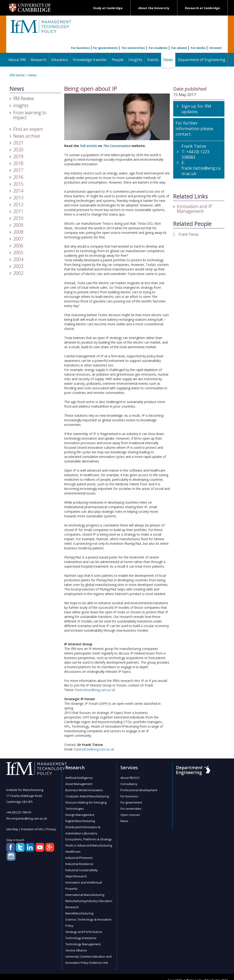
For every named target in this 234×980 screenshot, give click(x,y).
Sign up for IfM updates (196, 109)
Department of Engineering (202, 60)
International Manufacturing (85, 891)
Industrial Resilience (79, 861)
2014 (18, 191)
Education (60, 60)
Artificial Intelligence (79, 778)
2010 (18, 218)
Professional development (139, 790)
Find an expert (28, 129)
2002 (18, 273)
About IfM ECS (130, 778)
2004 (18, 259)
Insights (135, 60)
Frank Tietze (189, 234)
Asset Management (79, 784)
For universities (133, 48)
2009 (18, 225)
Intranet (215, 48)
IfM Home (17, 75)
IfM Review (24, 98)
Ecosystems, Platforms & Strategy (89, 837)
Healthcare (73, 849)
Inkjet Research (76, 873)
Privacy (51, 829)
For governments (105, 48)
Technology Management (83, 938)
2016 (18, 177)
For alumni (179, 48)
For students (158, 48)
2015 (18, 184)
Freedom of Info (32, 829)
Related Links (191, 196)
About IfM (17, 60)
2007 (18, 239)
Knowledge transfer (90, 60)
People (118, 60)
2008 (18, 232)
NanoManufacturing (79, 908)
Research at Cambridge (202, 8)
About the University (154, 8)
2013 (18, 198)
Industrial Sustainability (82, 867)
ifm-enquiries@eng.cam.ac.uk (27, 818)
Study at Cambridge (108, 8)
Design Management (80, 813)
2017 (18, 170)
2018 (18, 163)
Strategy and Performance (84, 926)
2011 (18, 211)
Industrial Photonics (79, 855)
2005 (18, 252)
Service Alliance (76, 944)
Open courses (130, 813)
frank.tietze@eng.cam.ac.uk (95, 690)
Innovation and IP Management (194, 209)
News (169, 60)
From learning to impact (30, 115)
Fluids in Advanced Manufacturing (89, 843)
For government (131, 801)
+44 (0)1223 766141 (19, 812)
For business (80, 48)
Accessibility (175, 973)
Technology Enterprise (81, 932)
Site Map (12, 829)
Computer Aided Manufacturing (87, 796)
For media (198, 48)
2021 (18, 143)
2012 (18, 204)
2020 (18, 150)
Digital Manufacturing (80, 819)
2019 (18, 156)
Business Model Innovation (84, 790)
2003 (18, 266)
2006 (18, 246)
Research (39, 60)
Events (153, 60)
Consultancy (129, 784)
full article (89, 146)
